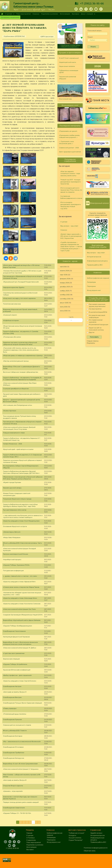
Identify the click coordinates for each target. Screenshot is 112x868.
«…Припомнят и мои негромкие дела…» (66, 143)
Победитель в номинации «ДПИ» (69, 72)
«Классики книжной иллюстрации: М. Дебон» (20, 648)
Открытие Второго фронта (13, 786)
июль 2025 (64, 307)
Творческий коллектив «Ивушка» (67, 78)
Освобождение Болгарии (13, 736)
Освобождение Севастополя (14, 808)
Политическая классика (12, 304)
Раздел (90, 37)
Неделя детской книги (67, 62)
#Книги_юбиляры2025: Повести (15, 731)
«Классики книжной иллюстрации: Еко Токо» (19, 609)
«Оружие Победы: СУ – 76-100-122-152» (17, 813)
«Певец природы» (10, 708)
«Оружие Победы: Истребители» (15, 664)
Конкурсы (72, 835)
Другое (91, 333)
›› (71, 320)
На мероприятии (94, 309)
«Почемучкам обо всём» (12, 337)
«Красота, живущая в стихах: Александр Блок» (20, 598)
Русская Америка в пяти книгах (15, 510)
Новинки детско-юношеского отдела (17, 725)
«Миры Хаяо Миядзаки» (12, 537)
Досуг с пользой (88, 14)
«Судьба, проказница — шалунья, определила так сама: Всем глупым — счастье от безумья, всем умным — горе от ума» (71, 246)
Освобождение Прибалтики (14, 753)
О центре (9, 14)
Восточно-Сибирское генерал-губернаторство (21, 372)
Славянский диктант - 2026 (69, 148)
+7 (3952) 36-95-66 (92, 4)
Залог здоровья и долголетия (70, 152)
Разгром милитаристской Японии (16, 554)
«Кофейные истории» (11, 320)
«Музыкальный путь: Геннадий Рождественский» (21, 282)
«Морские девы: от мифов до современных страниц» (23, 355)
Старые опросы (93, 341)
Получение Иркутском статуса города (17, 499)
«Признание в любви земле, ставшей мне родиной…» (70, 46)
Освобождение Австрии (12, 686)
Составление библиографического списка (71, 197)
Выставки (75, 14)
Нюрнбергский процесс (12, 560)
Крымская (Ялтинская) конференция (17, 670)
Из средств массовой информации (96, 316)
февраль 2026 (65, 279)
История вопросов (94, 257)
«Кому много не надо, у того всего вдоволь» (19, 298)
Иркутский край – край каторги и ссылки (18, 449)
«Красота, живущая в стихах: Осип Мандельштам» (21, 521)
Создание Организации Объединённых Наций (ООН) (23, 615)
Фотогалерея (65, 14)
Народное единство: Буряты (14, 287)
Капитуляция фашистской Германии (16, 637)
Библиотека (98, 108)
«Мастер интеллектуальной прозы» (16, 361)
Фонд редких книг (94, 290)
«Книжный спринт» (10, 315)
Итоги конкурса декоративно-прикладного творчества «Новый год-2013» (71, 205)
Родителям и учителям (50, 14)
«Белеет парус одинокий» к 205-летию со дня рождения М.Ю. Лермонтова (71, 236)
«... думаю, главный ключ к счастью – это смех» (20, 576)
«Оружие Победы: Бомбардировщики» (18, 626)
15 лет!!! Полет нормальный (69, 58)
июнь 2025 (64, 311)
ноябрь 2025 (64, 291)
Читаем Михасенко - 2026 (12, 444)
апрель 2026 (64, 271)
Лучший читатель (75, 838)
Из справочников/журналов (95, 321)
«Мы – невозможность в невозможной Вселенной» (22, 742)
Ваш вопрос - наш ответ (69, 226)
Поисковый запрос (95, 31)
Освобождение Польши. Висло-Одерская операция (22, 703)
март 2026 (64, 275)
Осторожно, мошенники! (10, 17)
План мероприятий (23, 14)
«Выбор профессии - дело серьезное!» (17, 675)
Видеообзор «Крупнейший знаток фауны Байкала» (22, 620)
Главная (2, 14)
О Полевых (31, 838)
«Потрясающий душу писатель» (15, 714)
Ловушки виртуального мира (14, 433)
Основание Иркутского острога (15, 526)
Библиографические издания (98, 278)
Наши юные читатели (67, 66)
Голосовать (94, 337)
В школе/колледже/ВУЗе (97, 312)
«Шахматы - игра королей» (13, 791)
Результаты (91, 343)
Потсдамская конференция (13, 571)
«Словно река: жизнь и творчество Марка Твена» (21, 587)
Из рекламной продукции (97, 325)
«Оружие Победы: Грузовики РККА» (16, 565)
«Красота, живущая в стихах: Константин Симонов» (22, 604)
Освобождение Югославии (13, 747)
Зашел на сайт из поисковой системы (95, 329)
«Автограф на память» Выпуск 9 (15, 692)
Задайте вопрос (96, 833)
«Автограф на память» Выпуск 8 (15, 780)
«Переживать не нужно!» (68, 131)
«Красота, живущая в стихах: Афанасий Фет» (19, 582)
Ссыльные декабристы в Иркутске (16, 389)
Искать (93, 47)
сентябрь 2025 (65, 299)
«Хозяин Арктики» (10, 411)
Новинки (36, 14)
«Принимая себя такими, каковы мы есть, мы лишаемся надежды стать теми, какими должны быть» (21, 350)
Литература (91, 282)
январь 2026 (64, 283)
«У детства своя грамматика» (14, 653)
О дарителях (31, 840)
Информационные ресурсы (97, 261)
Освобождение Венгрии (12, 697)
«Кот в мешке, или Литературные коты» (18, 405)
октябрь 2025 (65, 295)
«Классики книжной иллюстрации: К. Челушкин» (21, 769)
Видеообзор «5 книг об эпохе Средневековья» (20, 764)
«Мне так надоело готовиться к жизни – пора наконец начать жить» (70, 174)
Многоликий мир (65, 99)
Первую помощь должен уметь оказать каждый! (21, 802)
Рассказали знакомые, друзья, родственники (96, 305)
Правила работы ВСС (95, 265)
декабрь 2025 (65, 287)
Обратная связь (90, 851)
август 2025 (64, 303)
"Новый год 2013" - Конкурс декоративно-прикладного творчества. (71, 182)
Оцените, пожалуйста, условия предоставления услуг (98, 215)
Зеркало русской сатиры (12, 488)
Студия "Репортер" (76, 840)
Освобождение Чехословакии (14, 631)
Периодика (91, 286)
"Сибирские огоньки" (76, 833)
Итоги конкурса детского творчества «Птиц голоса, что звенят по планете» (71, 190)
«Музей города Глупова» (12, 482)
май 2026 (63, 267)
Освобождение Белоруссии (14, 758)
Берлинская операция (11, 659)
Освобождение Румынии (12, 719)
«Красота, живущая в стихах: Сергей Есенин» (20, 681)
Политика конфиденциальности (96, 848)
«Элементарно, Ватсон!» (12, 532)
